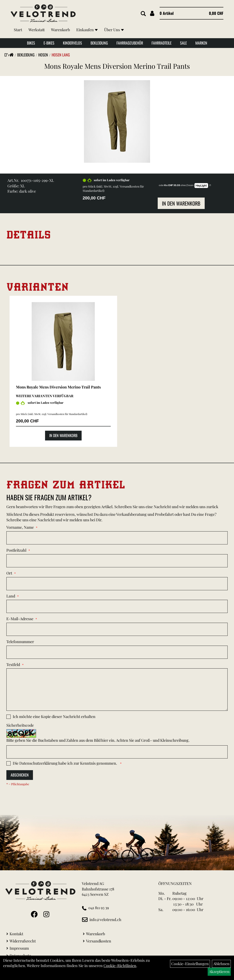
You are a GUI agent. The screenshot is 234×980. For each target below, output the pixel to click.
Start (18, 30)
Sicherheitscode (20, 725)
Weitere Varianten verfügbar (45, 396)
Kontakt (16, 934)
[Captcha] (117, 752)
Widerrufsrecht (23, 941)
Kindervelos (72, 43)
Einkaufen (87, 30)
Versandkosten (99, 941)
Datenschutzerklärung (38, 763)
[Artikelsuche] (143, 14)
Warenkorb (60, 30)
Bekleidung (99, 43)
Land (11, 596)
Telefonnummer (20, 642)
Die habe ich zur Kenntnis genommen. (65, 763)
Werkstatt (37, 30)
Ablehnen (221, 964)
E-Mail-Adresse (20, 619)
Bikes (31, 43)
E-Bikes (49, 43)
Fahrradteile (162, 43)
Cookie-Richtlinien (120, 966)
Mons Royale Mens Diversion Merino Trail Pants (117, 66)
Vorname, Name (20, 527)
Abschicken (20, 775)
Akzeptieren (219, 972)
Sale (183, 43)
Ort (9, 573)
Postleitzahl (16, 550)
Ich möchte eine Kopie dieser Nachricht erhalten (54, 716)
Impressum (19, 948)
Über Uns (114, 30)
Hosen (43, 55)
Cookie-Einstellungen (190, 964)
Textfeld (13, 665)
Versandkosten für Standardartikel (67, 414)
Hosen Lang (61, 55)
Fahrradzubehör (130, 43)
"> (10, 55)
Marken (201, 43)
